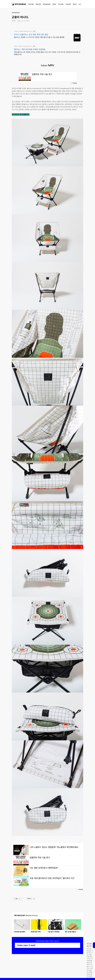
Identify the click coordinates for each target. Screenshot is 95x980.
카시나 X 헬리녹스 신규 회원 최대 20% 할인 (31, 34)
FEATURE (31, 4)
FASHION (38, 4)
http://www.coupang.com (23, 46)
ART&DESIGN (47, 4)
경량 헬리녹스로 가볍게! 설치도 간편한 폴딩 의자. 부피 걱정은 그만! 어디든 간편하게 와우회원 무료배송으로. (47, 53)
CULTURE (68, 4)
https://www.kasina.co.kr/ (23, 31)
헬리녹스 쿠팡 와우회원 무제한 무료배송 (30, 49)
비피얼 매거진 (19, 5)
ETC (80, 4)
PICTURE (61, 4)
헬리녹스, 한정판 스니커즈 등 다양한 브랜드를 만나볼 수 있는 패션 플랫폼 (39, 37)
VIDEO (54, 4)
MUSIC (75, 4)
